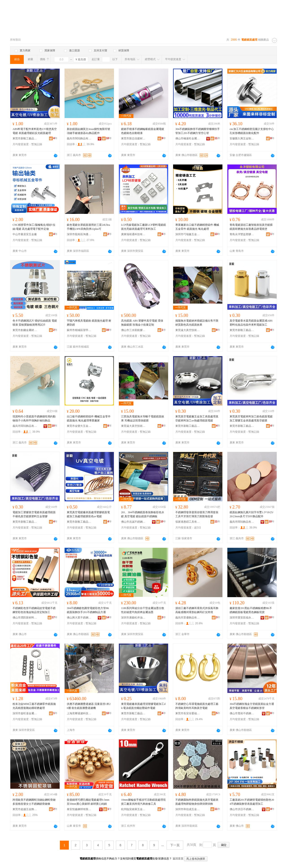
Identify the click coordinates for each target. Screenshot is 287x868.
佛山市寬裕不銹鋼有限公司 (242, 713)
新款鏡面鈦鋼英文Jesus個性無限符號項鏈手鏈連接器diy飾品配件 (88, 131)
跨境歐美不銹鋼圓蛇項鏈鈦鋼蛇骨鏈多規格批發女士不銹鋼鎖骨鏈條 (34, 802)
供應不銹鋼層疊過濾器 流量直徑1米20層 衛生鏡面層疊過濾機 (89, 706)
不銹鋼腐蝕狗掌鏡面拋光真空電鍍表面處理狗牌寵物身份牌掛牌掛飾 (197, 802)
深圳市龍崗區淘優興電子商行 (79, 234)
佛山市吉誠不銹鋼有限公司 (133, 522)
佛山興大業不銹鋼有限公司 (79, 618)
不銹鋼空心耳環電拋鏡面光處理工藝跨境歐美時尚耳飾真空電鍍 (197, 706)
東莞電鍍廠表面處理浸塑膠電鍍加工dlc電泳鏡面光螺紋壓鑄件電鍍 (143, 706)
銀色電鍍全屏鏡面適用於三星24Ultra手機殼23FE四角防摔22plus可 (88, 227)
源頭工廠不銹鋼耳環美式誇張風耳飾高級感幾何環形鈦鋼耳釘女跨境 (197, 610)
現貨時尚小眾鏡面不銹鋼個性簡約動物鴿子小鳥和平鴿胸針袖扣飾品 (34, 419)
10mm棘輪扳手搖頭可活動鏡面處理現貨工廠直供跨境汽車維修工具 (143, 802)
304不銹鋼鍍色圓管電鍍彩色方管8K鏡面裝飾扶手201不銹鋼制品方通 (88, 610)
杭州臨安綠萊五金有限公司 (133, 809)
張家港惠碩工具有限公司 (188, 522)
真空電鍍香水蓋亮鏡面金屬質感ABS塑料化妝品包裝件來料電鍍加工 (251, 323)
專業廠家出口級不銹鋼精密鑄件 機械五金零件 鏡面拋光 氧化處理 (197, 227)
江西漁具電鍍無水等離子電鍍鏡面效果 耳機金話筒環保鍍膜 (143, 419)
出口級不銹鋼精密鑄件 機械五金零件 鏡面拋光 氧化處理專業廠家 (89, 419)
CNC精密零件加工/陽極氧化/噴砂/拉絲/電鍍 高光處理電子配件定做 (34, 227)
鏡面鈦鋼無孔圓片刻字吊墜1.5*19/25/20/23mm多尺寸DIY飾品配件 (252, 514)
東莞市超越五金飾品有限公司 (25, 809)
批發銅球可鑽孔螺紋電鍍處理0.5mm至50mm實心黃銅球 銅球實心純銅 (88, 802)
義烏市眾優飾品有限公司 (188, 618)
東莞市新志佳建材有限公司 (133, 138)
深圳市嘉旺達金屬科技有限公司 (25, 713)
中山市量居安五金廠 (25, 234)
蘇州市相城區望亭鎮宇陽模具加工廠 (79, 330)
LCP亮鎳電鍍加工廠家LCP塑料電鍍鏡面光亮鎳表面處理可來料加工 (143, 227)
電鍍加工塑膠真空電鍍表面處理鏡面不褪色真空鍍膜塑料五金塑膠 (34, 514)
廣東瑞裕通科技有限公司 (133, 234)
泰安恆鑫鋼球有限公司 (79, 809)
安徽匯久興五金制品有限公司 (242, 138)
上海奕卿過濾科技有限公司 (79, 713)
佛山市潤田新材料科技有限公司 (25, 618)
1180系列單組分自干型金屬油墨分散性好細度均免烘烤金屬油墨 (143, 610)
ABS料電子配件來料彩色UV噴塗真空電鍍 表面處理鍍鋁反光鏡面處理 (35, 131)
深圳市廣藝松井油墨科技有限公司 (133, 618)
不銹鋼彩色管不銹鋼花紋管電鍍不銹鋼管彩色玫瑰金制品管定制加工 (34, 610)
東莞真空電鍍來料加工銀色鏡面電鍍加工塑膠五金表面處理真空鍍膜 (251, 419)
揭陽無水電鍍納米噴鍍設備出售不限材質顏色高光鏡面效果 (197, 323)
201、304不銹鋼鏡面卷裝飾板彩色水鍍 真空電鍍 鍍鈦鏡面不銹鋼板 (143, 514)
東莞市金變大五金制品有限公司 (79, 426)
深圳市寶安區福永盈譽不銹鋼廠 (242, 618)
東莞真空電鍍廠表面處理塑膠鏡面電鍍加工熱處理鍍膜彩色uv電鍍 (88, 514)
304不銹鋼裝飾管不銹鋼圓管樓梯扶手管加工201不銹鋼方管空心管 (198, 131)
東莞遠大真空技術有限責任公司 (188, 330)
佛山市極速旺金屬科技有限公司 (188, 138)
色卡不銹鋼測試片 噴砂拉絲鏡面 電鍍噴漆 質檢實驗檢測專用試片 (35, 323)
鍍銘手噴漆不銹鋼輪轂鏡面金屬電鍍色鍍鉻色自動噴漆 (143, 131)
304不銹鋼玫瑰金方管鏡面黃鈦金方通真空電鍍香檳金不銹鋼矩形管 (252, 706)
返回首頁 (178, 859)
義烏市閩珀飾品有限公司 (79, 138)
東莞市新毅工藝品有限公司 (25, 138)
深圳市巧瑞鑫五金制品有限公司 (188, 234)
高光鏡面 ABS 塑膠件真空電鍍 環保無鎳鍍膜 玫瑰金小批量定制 (142, 323)
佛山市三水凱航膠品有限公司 (133, 330)
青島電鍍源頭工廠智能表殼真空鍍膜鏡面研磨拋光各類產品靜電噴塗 (251, 227)
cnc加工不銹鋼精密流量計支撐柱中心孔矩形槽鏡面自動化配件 (252, 131)
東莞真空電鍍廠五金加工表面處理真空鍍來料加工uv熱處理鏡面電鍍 (197, 419)
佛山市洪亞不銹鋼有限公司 (242, 809)
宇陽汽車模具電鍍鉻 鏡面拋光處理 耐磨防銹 (89, 323)
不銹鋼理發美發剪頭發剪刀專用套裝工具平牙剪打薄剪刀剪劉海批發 (197, 514)
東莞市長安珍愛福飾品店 (188, 713)
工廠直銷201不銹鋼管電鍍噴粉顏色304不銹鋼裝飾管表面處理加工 (252, 802)
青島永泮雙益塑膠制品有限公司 (242, 234)
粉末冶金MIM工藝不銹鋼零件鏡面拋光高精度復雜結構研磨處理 (34, 706)
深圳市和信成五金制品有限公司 (188, 809)
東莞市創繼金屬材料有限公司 (25, 330)
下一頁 (175, 845)
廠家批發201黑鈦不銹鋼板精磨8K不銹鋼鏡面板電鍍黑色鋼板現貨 (251, 610)
